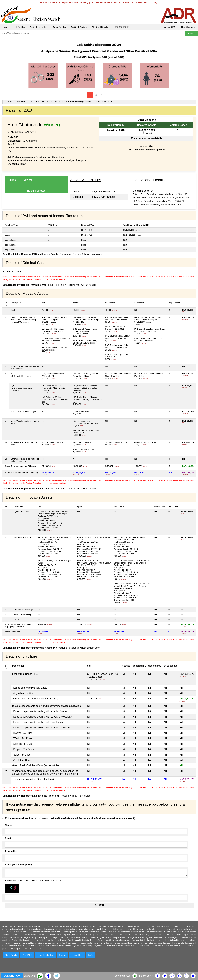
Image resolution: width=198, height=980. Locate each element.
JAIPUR (40, 102)
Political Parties (79, 27)
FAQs (91, 955)
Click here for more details (147, 138)
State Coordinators (46, 955)
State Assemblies (39, 27)
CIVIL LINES (54, 102)
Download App (122, 976)
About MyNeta (188, 27)
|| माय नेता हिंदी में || (121, 27)
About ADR (170, 27)
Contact (62, 955)
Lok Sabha (19, 27)
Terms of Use (77, 955)
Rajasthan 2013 (24, 102)
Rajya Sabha (59, 27)
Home (6, 27)
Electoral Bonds (100, 27)
